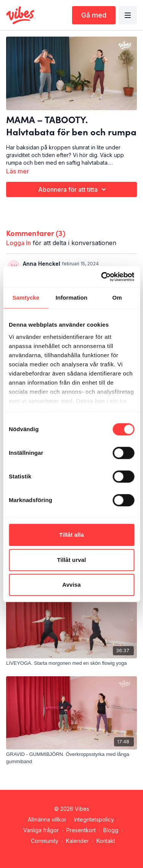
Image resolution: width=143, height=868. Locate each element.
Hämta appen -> (73, 852)
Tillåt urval (72, 560)
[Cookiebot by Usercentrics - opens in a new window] (102, 277)
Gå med (94, 15)
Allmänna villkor (47, 819)
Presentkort (81, 830)
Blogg (111, 830)
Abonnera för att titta (73, 189)
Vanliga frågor (41, 830)
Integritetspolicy (94, 819)
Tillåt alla (71, 535)
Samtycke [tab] (26, 298)
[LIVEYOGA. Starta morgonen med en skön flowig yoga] (71, 663)
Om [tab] (117, 298)
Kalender (77, 841)
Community (45, 841)
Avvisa (71, 585)
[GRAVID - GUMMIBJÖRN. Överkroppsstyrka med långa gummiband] (71, 758)
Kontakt (106, 841)
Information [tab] (72, 298)
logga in (18, 243)
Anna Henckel (42, 264)
